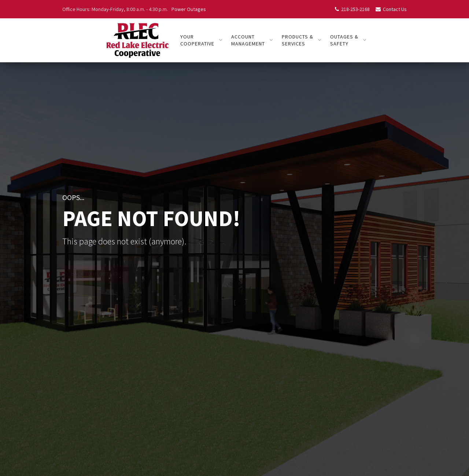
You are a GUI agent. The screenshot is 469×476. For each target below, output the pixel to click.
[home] (137, 40)
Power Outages (189, 9)
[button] (202, 40)
